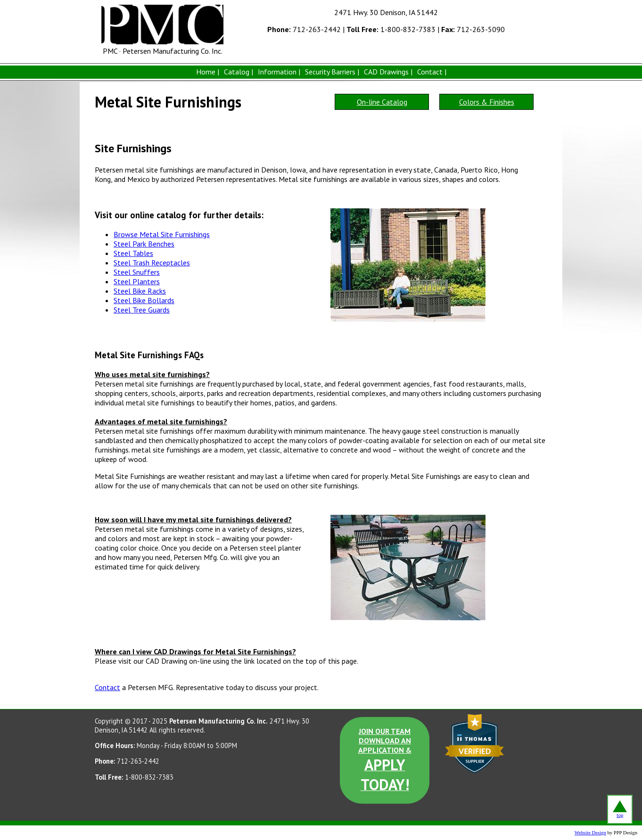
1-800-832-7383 (391, 29)
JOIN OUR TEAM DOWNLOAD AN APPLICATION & (385, 760)
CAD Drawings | (388, 72)
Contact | (432, 72)
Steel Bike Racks (140, 291)
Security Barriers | (332, 72)
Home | (208, 72)
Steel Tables (133, 253)
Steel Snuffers (137, 272)
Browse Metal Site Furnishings (162, 234)
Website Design (590, 833)
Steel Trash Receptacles (152, 263)
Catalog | (239, 72)
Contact (107, 687)
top (620, 809)
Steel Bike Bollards (144, 300)
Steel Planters (137, 281)
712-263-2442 (304, 29)
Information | (279, 72)
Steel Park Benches (144, 244)
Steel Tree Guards (142, 310)
